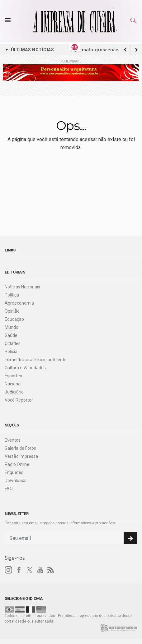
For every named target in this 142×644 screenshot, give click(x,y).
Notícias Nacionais (22, 287)
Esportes (13, 376)
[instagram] (8, 570)
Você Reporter (19, 400)
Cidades (13, 343)
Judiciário (14, 392)
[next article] (125, 50)
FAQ (9, 489)
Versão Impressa (21, 456)
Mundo (12, 327)
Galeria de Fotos (20, 448)
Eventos (13, 440)
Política (12, 295)
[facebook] (19, 570)
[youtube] (40, 570)
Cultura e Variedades (25, 368)
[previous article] (136, 50)
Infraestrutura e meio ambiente (36, 360)
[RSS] (51, 570)
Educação (14, 319)
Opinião (12, 311)
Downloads (16, 481)
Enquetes (14, 472)
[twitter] (30, 570)
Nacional (13, 384)
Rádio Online (17, 464)
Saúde (11, 335)
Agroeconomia (19, 303)
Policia (11, 352)
